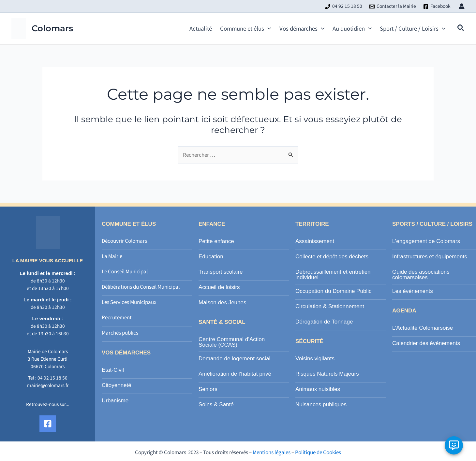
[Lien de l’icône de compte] (462, 6)
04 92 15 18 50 (52, 378)
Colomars (52, 28)
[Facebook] (437, 7)
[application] (268, 29)
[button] (461, 29)
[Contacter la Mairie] (393, 7)
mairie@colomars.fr (48, 385)
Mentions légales (272, 453)
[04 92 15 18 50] (344, 7)
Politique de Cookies (318, 453)
